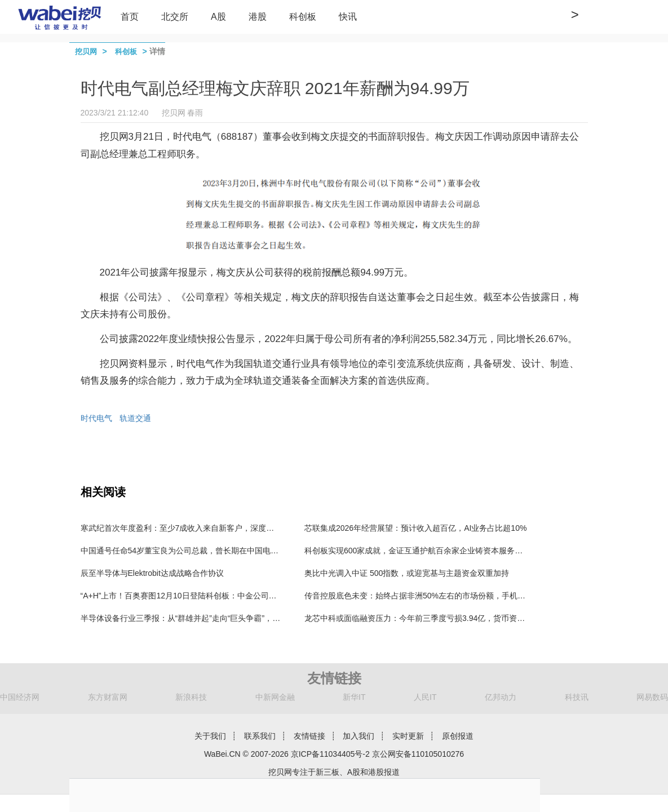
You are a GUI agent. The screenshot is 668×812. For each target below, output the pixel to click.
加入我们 (359, 736)
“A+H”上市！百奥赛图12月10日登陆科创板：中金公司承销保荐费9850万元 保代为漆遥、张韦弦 (248, 596)
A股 (218, 17)
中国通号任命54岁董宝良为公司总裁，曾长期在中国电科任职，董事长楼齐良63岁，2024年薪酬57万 (256, 551)
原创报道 (458, 736)
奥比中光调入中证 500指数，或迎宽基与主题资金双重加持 (407, 573)
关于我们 (210, 736)
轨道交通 (135, 418)
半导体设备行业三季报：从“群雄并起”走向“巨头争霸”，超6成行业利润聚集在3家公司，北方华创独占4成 (262, 618)
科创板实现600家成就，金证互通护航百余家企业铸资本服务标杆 (417, 551)
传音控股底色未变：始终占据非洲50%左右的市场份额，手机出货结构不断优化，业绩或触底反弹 (474, 596)
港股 (258, 17)
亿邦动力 (501, 697)
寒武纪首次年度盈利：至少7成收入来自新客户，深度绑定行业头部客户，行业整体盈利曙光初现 (249, 528)
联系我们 (260, 736)
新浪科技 (191, 697)
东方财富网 (108, 697)
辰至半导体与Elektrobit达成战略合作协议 (152, 573)
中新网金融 (275, 697)
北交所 (175, 17)
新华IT (354, 697)
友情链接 (309, 736)
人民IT (425, 697)
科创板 (303, 17)
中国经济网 (20, 697)
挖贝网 (86, 52)
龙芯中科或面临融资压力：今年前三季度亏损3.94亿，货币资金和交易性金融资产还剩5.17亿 (466, 618)
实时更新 (408, 736)
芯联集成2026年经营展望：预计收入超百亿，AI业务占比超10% (415, 528)
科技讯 (577, 697)
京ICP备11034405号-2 (330, 754)
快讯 (348, 17)
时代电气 (96, 418)
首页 (130, 17)
